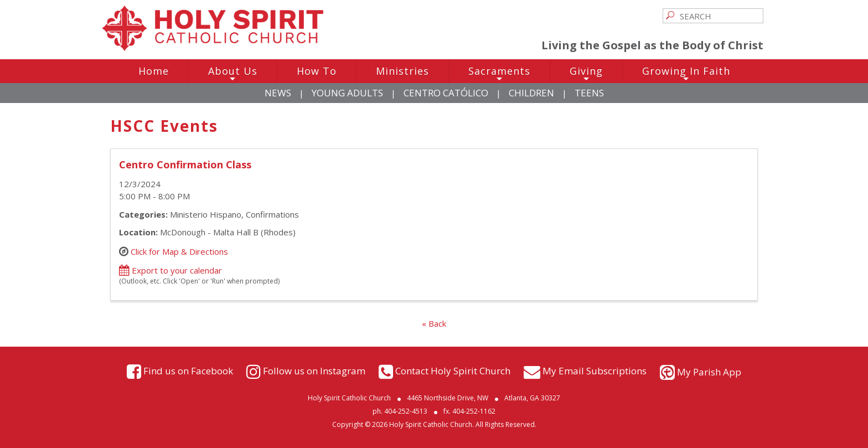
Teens (589, 93)
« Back (434, 323)
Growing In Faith (686, 74)
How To (317, 71)
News (278, 93)
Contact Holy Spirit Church (453, 371)
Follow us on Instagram (314, 371)
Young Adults (347, 93)
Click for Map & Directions (179, 251)
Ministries (402, 71)
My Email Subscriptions (595, 371)
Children (531, 93)
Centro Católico (446, 93)
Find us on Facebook (188, 371)
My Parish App (709, 372)
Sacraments (499, 74)
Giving (586, 74)
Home (154, 71)
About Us (233, 74)
